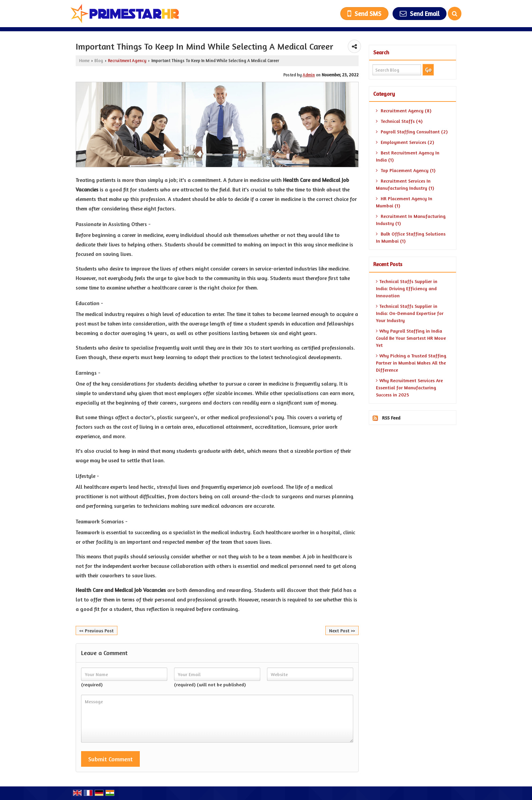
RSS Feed (391, 418)
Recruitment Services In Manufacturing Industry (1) (405, 184)
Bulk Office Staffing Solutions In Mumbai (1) (411, 237)
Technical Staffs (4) (399, 121)
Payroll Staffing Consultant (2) (412, 132)
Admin (309, 75)
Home (84, 61)
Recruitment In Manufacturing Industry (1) (411, 220)
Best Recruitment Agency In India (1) (408, 156)
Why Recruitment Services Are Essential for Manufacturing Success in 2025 (409, 387)
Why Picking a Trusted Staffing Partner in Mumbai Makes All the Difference (411, 363)
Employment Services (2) (405, 142)
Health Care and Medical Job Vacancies (121, 590)
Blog (99, 61)
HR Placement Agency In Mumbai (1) (404, 202)
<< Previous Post (97, 630)
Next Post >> (342, 630)
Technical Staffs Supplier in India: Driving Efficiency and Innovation (407, 288)
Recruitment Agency (127, 61)
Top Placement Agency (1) (406, 170)
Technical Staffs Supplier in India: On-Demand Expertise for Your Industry (410, 313)
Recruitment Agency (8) (404, 110)
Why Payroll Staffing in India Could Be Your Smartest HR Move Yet (411, 338)
